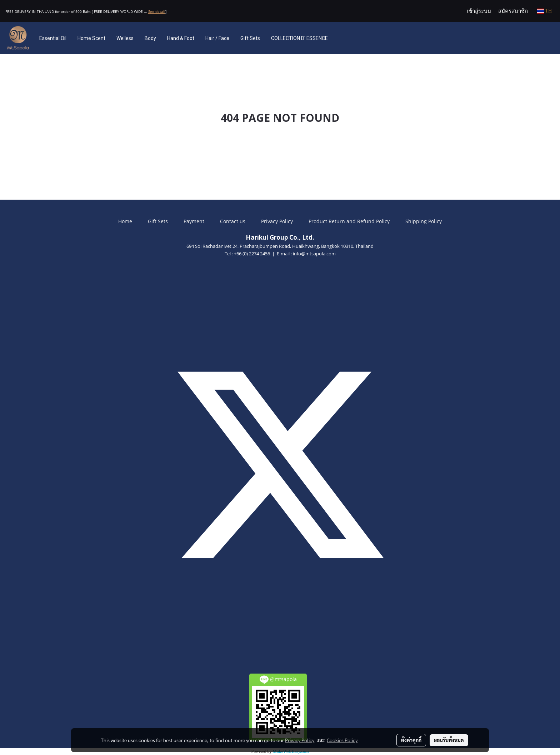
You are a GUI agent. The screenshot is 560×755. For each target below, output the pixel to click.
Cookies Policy (342, 740)
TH (544, 11)
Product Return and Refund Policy (349, 221)
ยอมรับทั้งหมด (449, 740)
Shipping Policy (424, 221)
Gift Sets (250, 38)
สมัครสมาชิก (513, 11)
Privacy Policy (277, 221)
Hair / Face (217, 38)
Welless (125, 38)
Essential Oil (53, 38)
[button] (344, 38)
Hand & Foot (181, 38)
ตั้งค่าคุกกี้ (411, 740)
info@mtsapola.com (314, 254)
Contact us (233, 221)
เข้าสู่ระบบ (479, 11)
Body (150, 38)
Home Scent (91, 38)
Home (125, 221)
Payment (194, 221)
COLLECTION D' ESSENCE (299, 38)
